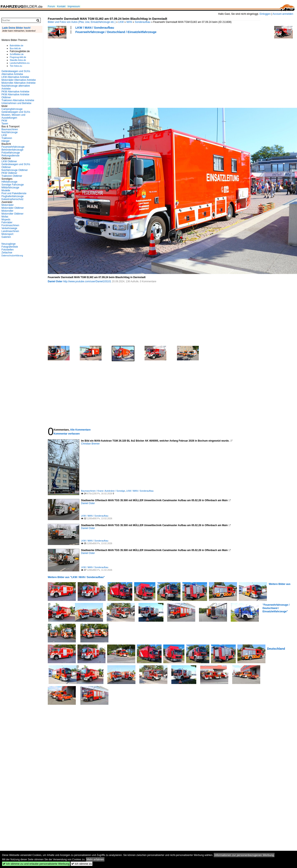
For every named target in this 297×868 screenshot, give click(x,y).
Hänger (6, 141)
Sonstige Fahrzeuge (13, 185)
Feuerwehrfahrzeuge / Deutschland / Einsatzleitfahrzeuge (116, 32)
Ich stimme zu (82, 864)
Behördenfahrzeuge (12, 150)
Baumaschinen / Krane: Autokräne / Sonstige (103, 491)
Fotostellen (8, 250)
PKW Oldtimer (9, 173)
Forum (51, 6)
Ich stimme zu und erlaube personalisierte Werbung (36, 864)
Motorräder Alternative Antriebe (19, 80)
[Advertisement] (123, 70)
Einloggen (265, 14)
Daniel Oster (55, 281)
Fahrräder (7, 222)
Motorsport (7, 234)
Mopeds (6, 220)
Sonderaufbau (143, 22)
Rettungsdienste (10, 156)
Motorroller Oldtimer (12, 214)
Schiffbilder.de (17, 54)
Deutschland (276, 649)
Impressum (74, 6)
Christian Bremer (90, 444)
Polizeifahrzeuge (11, 153)
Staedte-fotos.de (18, 60)
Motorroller (7, 211)
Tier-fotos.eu (16, 66)
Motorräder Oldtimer (13, 208)
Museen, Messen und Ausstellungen (13, 116)
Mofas (5, 217)
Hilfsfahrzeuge (9, 182)
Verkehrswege (9, 228)
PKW (4, 121)
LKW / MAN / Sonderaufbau (95, 28)
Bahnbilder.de (17, 45)
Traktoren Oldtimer (12, 176)
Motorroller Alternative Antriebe (18, 83)
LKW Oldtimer (9, 161)
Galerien (6, 237)
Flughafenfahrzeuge (13, 196)
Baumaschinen (10, 129)
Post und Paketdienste (14, 193)
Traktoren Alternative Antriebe (18, 100)
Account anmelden (283, 14)
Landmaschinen (10, 231)
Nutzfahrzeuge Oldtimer (15, 170)
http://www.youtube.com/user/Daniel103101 (87, 281)
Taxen (5, 124)
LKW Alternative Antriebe (15, 77)
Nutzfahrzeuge (10, 132)
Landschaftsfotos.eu (20, 63)
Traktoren (7, 138)
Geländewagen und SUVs (16, 112)
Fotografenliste (10, 247)
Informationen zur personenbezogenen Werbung (244, 855)
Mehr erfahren (95, 859)
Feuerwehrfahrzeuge (13, 147)
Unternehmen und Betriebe (16, 103)
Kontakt (61, 6)
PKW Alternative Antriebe (15, 92)
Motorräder (8, 205)
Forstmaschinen (10, 225)
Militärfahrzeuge (10, 188)
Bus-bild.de (15, 48)
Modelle (6, 190)
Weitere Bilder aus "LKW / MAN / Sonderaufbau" (76, 577)
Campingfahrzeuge (12, 109)
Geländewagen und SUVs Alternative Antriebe (16, 73)
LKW (121, 22)
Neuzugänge (9, 244)
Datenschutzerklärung (12, 255)
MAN (129, 22)
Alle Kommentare (80, 430)
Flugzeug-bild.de (18, 57)
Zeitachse (7, 253)
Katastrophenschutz (12, 199)
